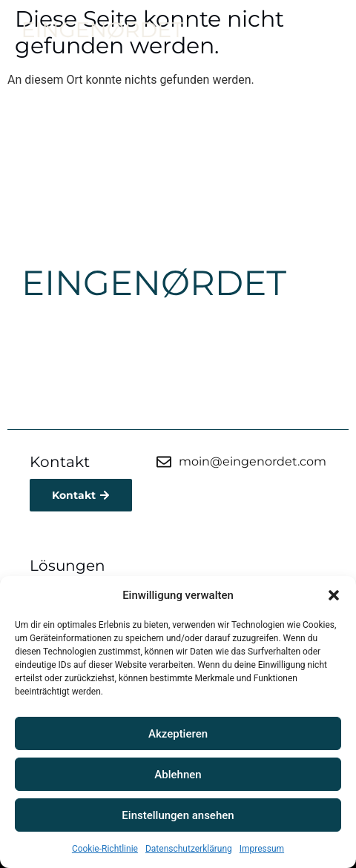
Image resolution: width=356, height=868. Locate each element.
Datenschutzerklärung (189, 849)
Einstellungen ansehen (178, 815)
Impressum (262, 849)
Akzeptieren (178, 734)
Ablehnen (178, 775)
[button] (334, 595)
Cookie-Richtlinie (105, 849)
